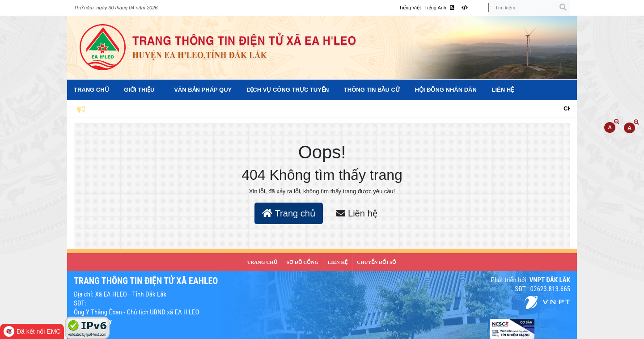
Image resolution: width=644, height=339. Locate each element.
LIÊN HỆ (338, 262)
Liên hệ (503, 90)
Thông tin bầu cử (372, 90)
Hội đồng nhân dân (445, 90)
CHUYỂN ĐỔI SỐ (377, 262)
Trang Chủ (91, 90)
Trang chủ (288, 213)
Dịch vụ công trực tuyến (288, 90)
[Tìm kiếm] (530, 8)
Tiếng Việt (410, 8)
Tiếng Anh (435, 8)
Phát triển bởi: (530, 280)
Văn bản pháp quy (203, 90)
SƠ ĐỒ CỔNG (303, 262)
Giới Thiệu (139, 90)
